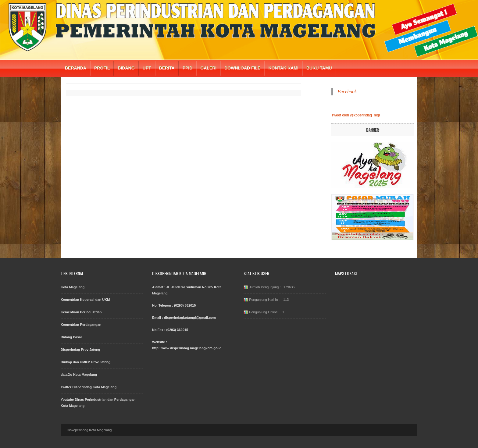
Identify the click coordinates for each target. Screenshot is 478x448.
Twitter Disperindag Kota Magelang (89, 387)
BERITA (167, 68)
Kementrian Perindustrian (81, 312)
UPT (147, 68)
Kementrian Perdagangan (81, 325)
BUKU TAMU (319, 68)
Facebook (347, 92)
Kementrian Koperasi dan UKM (85, 300)
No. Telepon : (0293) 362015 (174, 305)
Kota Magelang (73, 287)
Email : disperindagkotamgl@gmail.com (184, 318)
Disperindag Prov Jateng (80, 350)
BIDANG (126, 68)
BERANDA (76, 68)
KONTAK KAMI (283, 68)
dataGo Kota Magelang (79, 375)
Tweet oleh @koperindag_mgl (356, 115)
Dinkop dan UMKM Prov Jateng (86, 362)
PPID (188, 68)
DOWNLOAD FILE (242, 68)
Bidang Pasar (71, 337)
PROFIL (102, 68)
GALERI (208, 68)
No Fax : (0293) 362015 (170, 330)
